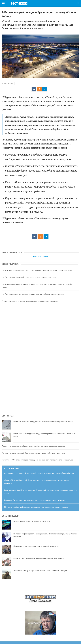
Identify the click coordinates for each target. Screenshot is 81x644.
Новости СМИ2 (40, 257)
